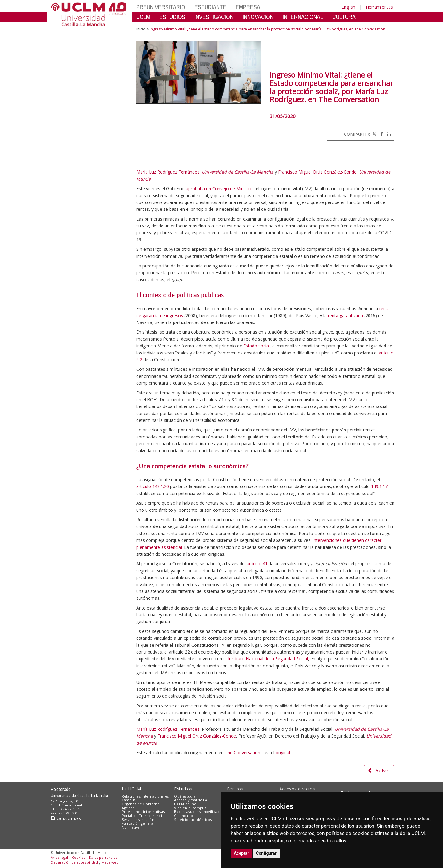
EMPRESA (248, 7)
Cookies (78, 857)
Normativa (131, 827)
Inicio (141, 29)
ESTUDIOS (172, 17)
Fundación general (138, 823)
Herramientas (379, 7)
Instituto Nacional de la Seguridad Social (268, 659)
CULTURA (344, 17)
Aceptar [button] (241, 853)
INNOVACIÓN (258, 17)
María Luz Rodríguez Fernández (168, 172)
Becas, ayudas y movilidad (197, 812)
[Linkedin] (388, 134)
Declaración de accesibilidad (74, 862)
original (283, 752)
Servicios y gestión (138, 820)
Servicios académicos (193, 820)
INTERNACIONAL (303, 17)
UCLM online (185, 804)
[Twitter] (374, 134)
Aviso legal (59, 857)
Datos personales (103, 857)
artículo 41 (257, 564)
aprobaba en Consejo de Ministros (220, 188)
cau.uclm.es (66, 818)
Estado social (257, 346)
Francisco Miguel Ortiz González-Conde (317, 172)
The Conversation (243, 752)
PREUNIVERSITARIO (161, 7)
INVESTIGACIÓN (214, 17)
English (348, 7)
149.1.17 (379, 486)
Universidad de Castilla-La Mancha (238, 172)
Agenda (128, 808)
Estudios (183, 789)
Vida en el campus (190, 808)
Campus (129, 800)
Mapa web (110, 862)
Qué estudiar (186, 796)
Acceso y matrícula (191, 800)
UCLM (143, 17)
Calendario (184, 816)
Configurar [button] (266, 853)
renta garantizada (345, 316)
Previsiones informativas (143, 812)
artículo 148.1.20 (153, 486)
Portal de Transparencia (143, 816)
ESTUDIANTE (210, 7)
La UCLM (132, 789)
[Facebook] (380, 134)
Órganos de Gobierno (141, 804)
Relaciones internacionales (145, 796)
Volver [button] (379, 770)
